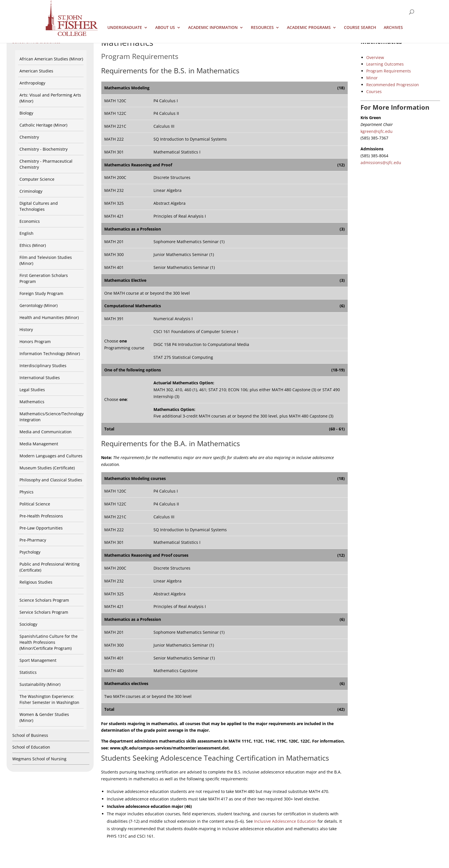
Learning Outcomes (385, 64)
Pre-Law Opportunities (41, 528)
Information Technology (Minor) (50, 354)
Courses (374, 91)
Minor (372, 78)
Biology (26, 113)
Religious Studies (36, 582)
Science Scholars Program (44, 600)
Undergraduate (125, 28)
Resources (262, 28)
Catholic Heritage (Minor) (43, 125)
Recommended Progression (393, 85)
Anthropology (32, 83)
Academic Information (213, 28)
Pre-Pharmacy (33, 540)
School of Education (31, 747)
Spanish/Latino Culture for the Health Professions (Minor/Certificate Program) (49, 642)
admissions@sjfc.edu (381, 163)
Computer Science (37, 179)
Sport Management (38, 660)
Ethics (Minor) (33, 245)
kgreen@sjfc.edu (377, 131)
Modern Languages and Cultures (51, 456)
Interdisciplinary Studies (43, 366)
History (26, 329)
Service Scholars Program (44, 612)
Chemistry (29, 137)
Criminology (31, 191)
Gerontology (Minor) (39, 305)
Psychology (30, 552)
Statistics (28, 672)
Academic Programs (309, 28)
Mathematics (32, 402)
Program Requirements (389, 71)
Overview (375, 57)
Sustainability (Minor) (40, 684)
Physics (26, 492)
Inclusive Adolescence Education (285, 821)
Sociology (28, 624)
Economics (30, 221)
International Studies (40, 378)
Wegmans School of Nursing (39, 759)
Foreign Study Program (41, 293)
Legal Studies (32, 390)
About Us (165, 28)
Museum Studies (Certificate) (47, 468)
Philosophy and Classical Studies (51, 480)
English (26, 233)
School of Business (30, 735)
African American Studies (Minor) (51, 59)
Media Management (39, 444)
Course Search (360, 28)
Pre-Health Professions (41, 516)
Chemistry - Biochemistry (44, 149)
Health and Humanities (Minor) (49, 317)
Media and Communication (46, 432)
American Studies (36, 71)
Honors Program (35, 342)
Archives (393, 28)
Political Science (35, 504)
